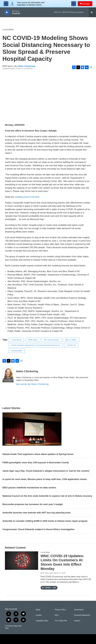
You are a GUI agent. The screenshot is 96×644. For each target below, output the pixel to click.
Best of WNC (71, 340)
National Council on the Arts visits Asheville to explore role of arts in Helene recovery (47, 496)
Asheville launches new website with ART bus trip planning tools (37, 513)
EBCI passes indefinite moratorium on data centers (29, 488)
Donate (86, 4)
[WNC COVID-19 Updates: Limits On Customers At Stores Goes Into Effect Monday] (22, 561)
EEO (57, 615)
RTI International (51, 340)
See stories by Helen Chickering (32, 384)
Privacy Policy (60, 610)
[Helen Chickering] (8, 375)
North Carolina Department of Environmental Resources (36, 345)
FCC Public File (61, 621)
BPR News (33, 340)
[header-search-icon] (74, 4)
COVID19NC (17, 351)
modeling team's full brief (27, 197)
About (38, 610)
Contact (39, 615)
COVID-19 (71, 345)
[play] (7, 12)
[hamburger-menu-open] (6, 4)
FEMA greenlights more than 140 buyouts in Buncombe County (36, 463)
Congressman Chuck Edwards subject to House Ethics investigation (38, 529)
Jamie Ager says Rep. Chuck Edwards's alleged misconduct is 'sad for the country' (46, 471)
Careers (77, 621)
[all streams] (92, 12)
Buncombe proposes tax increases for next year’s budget (33, 504)
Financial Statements (82, 615)
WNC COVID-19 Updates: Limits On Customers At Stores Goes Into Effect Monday (62, 562)
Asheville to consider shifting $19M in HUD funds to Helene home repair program (45, 521)
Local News (8, 30)
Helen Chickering (26, 66)
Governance (79, 610)
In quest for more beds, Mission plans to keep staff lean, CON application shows (45, 479)
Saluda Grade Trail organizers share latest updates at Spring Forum (38, 454)
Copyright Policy (42, 621)
